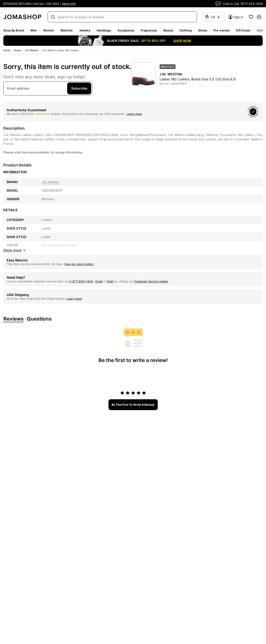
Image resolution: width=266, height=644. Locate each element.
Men (34, 30)
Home (7, 50)
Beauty (168, 30)
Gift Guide (243, 30)
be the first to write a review (133, 405)
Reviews (13, 319)
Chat (110, 281)
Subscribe (79, 88)
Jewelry (85, 30)
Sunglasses (126, 30)
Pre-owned (221, 30)
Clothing (186, 30)
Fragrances (149, 30)
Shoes (203, 30)
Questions (39, 319)
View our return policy (79, 264)
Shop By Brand (14, 30)
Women (49, 30)
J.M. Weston (31, 50)
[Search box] (120, 17)
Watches (66, 30)
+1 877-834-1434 (81, 281)
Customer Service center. (151, 281)
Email (99, 281)
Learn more (134, 114)
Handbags (104, 30)
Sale (260, 30)
